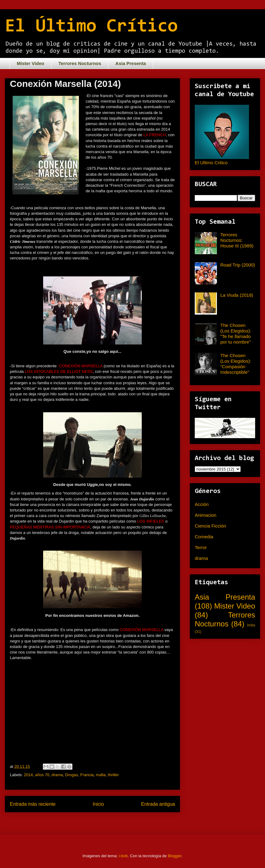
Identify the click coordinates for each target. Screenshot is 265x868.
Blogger (175, 856)
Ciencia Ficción (210, 526)
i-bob (123, 856)
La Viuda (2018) (237, 295)
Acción (202, 504)
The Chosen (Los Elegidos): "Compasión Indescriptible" (236, 364)
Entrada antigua (158, 804)
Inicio (98, 804)
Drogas (71, 775)
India (251, 625)
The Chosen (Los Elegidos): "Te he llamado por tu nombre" (236, 334)
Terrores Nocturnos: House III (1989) (237, 240)
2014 (29, 775)
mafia (101, 775)
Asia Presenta (130, 63)
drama (57, 775)
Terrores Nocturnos (80, 63)
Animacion (206, 515)
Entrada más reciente (33, 804)
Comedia (204, 537)
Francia (87, 775)
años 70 (42, 775)
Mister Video (31, 63)
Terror (201, 547)
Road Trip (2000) (238, 265)
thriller (113, 775)
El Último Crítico (91, 27)
